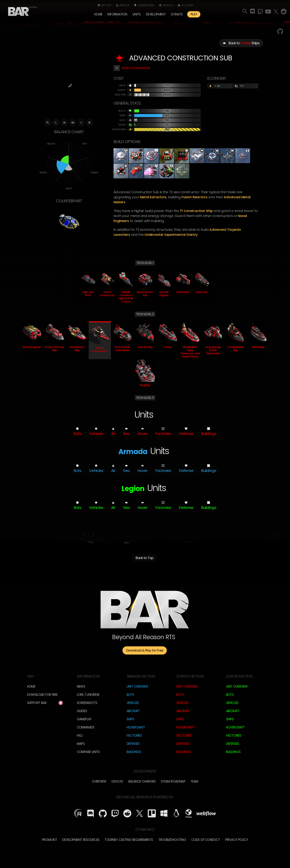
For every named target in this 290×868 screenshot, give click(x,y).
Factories (134, 736)
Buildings (134, 752)
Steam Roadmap (173, 781)
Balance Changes (142, 781)
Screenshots (87, 703)
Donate (177, 14)
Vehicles (133, 703)
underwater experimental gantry (171, 235)
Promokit (49, 840)
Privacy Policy (237, 840)
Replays (124, 5)
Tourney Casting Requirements (129, 840)
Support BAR (37, 703)
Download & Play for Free (145, 650)
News (81, 686)
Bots (130, 695)
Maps (81, 744)
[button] (117, 14)
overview (99, 781)
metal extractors (153, 197)
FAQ (80, 736)
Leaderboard (146, 5)
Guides (82, 711)
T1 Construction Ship (196, 211)
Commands (86, 727)
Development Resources (81, 840)
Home (98, 14)
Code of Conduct (206, 840)
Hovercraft (136, 727)
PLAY (194, 14)
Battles (106, 5)
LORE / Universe (88, 695)
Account (187, 5)
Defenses (133, 744)
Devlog (168, 5)
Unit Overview (137, 686)
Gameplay (84, 719)
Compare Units (88, 752)
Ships (130, 719)
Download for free (42, 695)
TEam (194, 781)
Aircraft (133, 711)
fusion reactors (194, 197)
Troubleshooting (172, 840)
